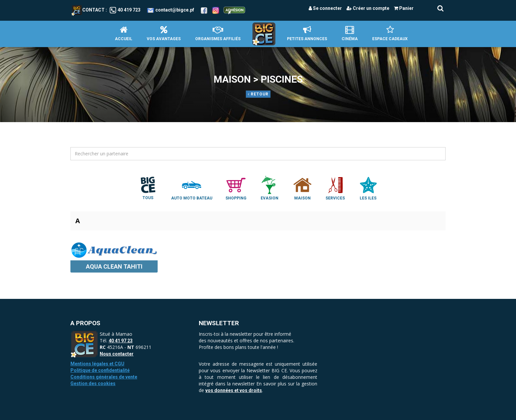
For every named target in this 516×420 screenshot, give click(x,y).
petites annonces (307, 33)
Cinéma (350, 33)
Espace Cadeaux (390, 33)
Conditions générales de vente (104, 377)
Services (335, 188)
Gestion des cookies (93, 383)
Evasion (270, 188)
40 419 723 (129, 10)
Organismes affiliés (218, 33)
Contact (88, 10)
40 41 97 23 (121, 341)
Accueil (124, 33)
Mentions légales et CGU (97, 364)
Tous (148, 188)
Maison (302, 188)
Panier (404, 8)
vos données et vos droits (234, 390)
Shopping (236, 188)
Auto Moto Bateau (192, 188)
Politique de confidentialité (100, 370)
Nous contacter (117, 354)
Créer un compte (368, 8)
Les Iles (368, 188)
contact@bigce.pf (175, 10)
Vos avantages (164, 33)
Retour (258, 94)
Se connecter (325, 8)
